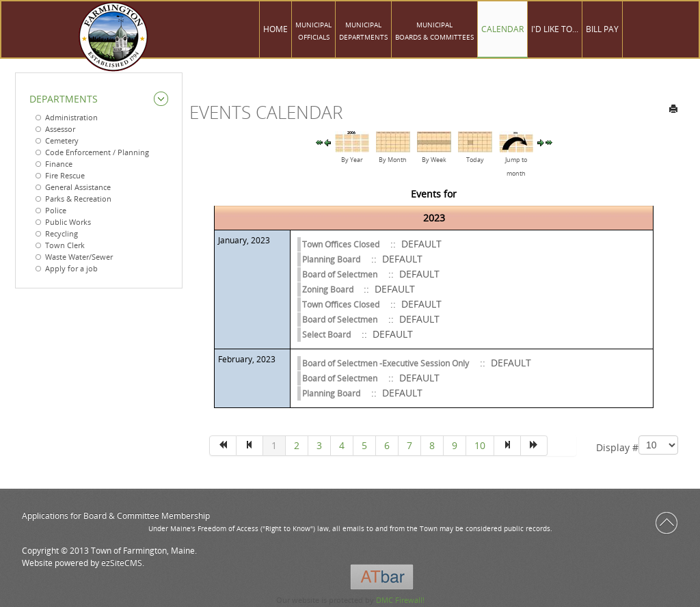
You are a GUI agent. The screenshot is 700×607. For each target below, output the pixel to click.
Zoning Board (329, 289)
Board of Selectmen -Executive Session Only (386, 363)
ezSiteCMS (122, 563)
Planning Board (331, 259)
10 (480, 445)
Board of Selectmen (340, 274)
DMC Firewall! (400, 600)
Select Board (326, 335)
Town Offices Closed (341, 244)
